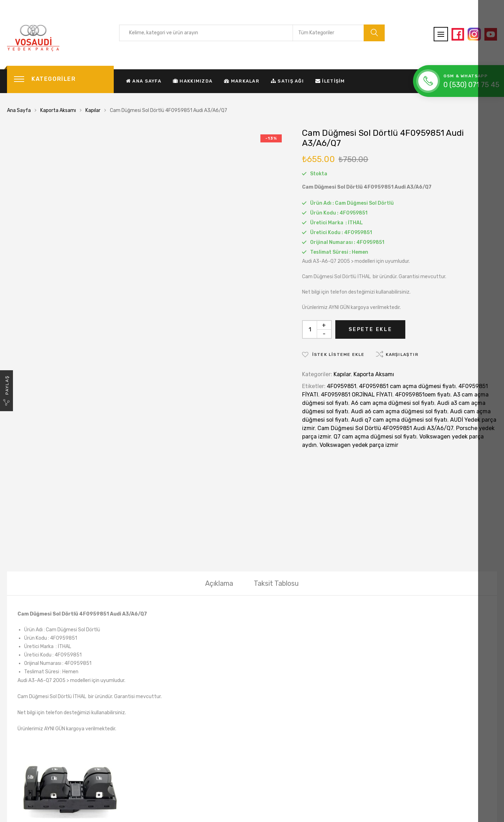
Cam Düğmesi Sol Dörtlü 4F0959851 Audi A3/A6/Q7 (385, 428)
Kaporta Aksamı (58, 110)
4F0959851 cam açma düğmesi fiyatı (407, 386)
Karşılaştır (402, 354)
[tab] (219, 485)
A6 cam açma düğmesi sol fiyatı (393, 403)
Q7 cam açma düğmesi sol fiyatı (375, 437)
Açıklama (219, 485)
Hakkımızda (193, 81)
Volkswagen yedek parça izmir (359, 445)
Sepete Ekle (370, 329)
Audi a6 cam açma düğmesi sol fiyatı (399, 411)
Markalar (242, 81)
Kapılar (93, 110)
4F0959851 (342, 386)
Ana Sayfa (144, 81)
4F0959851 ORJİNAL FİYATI (357, 395)
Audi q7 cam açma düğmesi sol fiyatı (399, 420)
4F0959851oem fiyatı (423, 395)
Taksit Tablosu (276, 485)
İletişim (330, 81)
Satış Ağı (287, 81)
